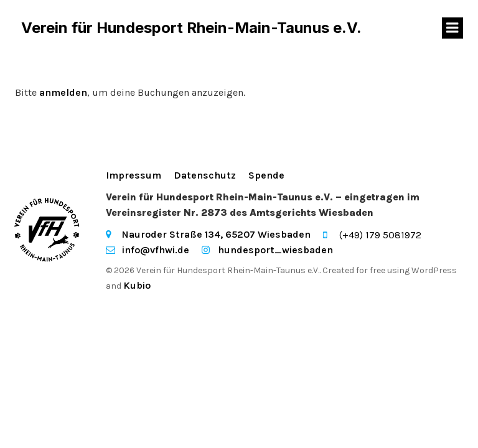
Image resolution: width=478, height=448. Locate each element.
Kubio (137, 285)
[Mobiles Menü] (452, 28)
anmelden (63, 92)
